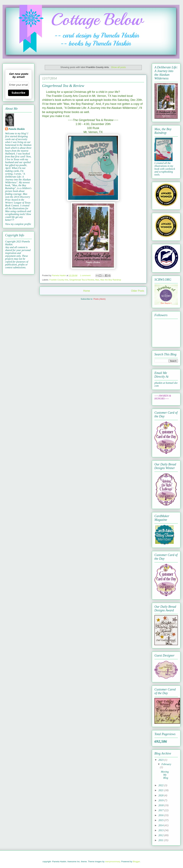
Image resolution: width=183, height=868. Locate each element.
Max (97, 280)
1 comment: (86, 275)
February (166, 764)
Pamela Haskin (17, 129)
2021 (161, 790)
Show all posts (118, 67)
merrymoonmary (113, 862)
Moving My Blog (165, 775)
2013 (161, 830)
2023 (161, 760)
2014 (161, 825)
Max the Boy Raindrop (111, 280)
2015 (161, 820)
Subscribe (18, 93)
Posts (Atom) (99, 299)
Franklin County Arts (59, 280)
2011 (161, 840)
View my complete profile (18, 224)
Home (87, 291)
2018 (161, 805)
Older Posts (138, 291)
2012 (161, 835)
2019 (161, 800)
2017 (161, 810)
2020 (161, 795)
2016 (161, 815)
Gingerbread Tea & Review (63, 86)
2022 (161, 785)
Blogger (136, 862)
